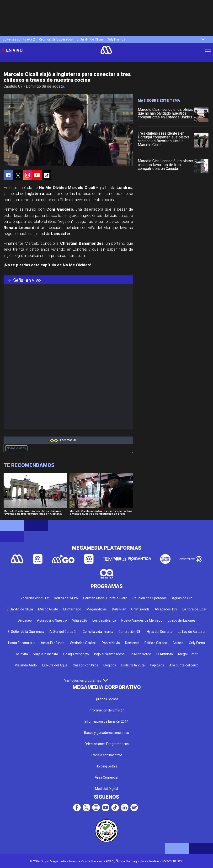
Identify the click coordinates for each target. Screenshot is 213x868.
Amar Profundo (53, 643)
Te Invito (22, 654)
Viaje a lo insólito (46, 654)
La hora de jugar (194, 609)
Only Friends (116, 39)
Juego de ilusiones (182, 620)
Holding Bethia (107, 766)
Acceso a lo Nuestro (52, 620)
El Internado (72, 609)
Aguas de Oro (182, 598)
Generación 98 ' (130, 632)
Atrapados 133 (166, 609)
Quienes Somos (106, 699)
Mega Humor (188, 654)
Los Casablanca (104, 620)
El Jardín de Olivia (90, 39)
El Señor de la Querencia (26, 632)
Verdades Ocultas (83, 643)
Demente (132, 643)
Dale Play (119, 609)
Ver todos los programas (86, 680)
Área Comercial (106, 777)
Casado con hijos (85, 665)
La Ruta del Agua (55, 665)
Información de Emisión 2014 (106, 721)
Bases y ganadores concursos (106, 733)
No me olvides (16, 448)
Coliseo (178, 643)
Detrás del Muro (66, 598)
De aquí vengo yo (76, 654)
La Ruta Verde (141, 654)
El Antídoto (165, 654)
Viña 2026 (80, 620)
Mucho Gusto (48, 609)
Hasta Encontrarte (22, 643)
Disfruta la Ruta (133, 665)
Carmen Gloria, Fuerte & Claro (105, 598)
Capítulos (157, 665)
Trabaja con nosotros (107, 755)
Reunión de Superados (56, 39)
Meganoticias (97, 609)
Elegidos (110, 665)
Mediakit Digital (106, 789)
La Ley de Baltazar (192, 632)
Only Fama (197, 643)
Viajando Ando (26, 665)
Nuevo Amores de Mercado (142, 620)
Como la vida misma (98, 632)
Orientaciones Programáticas (107, 744)
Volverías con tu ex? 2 (19, 39)
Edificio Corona (156, 643)
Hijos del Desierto (160, 632)
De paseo (25, 620)
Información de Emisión (107, 710)
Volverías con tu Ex (35, 598)
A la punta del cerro (184, 665)
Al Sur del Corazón (63, 632)
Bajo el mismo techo (109, 654)
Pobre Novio (111, 643)
